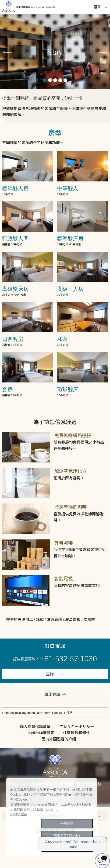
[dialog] (51, 817)
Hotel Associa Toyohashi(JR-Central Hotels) (32, 713)
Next (101, 52)
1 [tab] (45, 80)
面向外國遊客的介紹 (59, 739)
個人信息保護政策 (35, 727)
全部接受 (67, 824)
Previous (9, 52)
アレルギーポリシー (77, 727)
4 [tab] (60, 80)
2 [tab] (50, 80)
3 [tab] (55, 80)
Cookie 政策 (19, 814)
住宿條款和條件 (76, 733)
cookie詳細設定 (41, 733)
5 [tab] (65, 80)
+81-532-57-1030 (68, 659)
